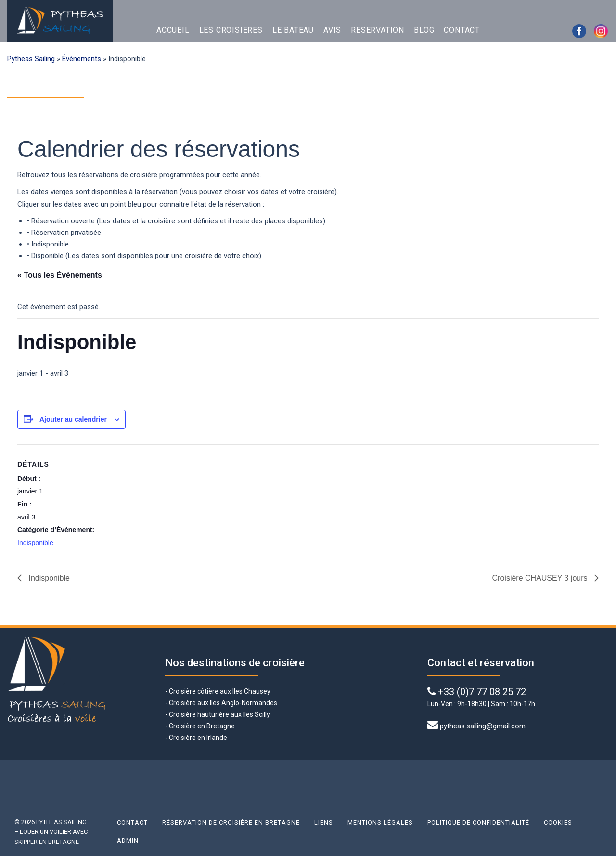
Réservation (378, 30)
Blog (424, 30)
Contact (462, 30)
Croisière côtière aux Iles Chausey (220, 691)
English (498, 30)
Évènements (82, 59)
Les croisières (231, 30)
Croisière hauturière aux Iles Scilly (219, 714)
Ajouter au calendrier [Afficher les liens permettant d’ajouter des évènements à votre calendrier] (73, 419)
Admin (128, 840)
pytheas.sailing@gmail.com (483, 726)
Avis (332, 30)
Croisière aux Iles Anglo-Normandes (222, 703)
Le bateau (293, 30)
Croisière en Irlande (198, 738)
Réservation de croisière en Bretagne (231, 823)
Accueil (173, 30)
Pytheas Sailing (31, 59)
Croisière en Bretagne (202, 726)
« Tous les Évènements (60, 275)
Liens (324, 823)
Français (519, 30)
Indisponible (35, 543)
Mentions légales (380, 823)
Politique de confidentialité (478, 823)
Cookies (558, 823)
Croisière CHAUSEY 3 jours (541, 578)
